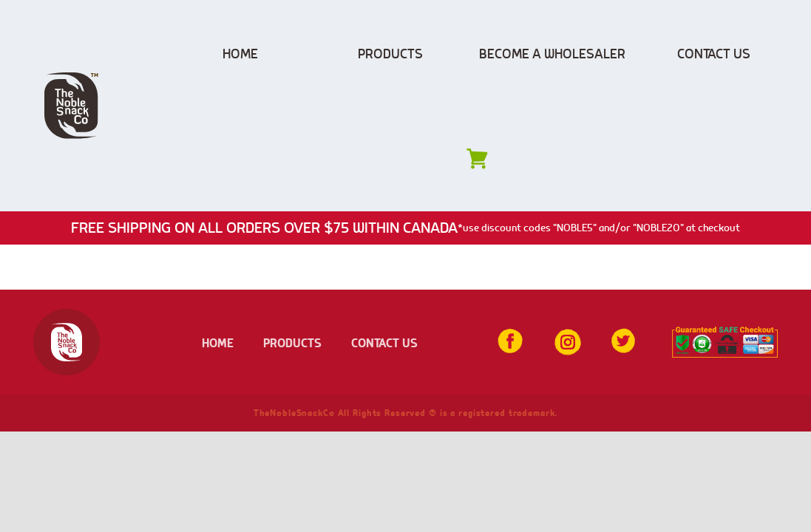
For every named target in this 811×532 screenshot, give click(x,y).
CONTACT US (384, 342)
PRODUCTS (292, 342)
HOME (218, 342)
